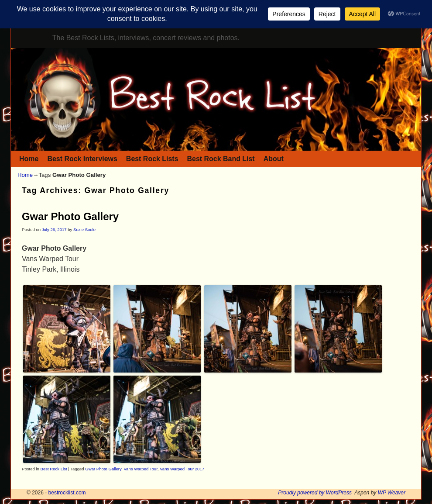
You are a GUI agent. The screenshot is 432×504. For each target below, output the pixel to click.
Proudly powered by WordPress (315, 493)
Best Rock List (54, 469)
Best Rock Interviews (82, 159)
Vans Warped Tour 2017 (182, 469)
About (274, 159)
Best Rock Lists (152, 159)
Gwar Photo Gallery (70, 216)
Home (29, 159)
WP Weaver (392, 493)
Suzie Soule (84, 230)
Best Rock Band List (221, 159)
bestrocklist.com (67, 493)
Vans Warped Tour (140, 469)
